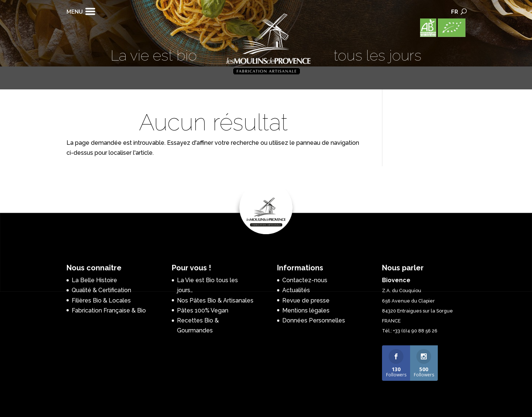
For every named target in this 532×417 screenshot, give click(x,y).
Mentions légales (306, 310)
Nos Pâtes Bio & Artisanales (215, 300)
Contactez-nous (305, 280)
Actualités (296, 290)
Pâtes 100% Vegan (203, 310)
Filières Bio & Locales (101, 300)
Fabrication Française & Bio (109, 310)
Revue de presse (306, 300)
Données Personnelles (314, 320)
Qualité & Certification (101, 290)
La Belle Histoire (94, 280)
